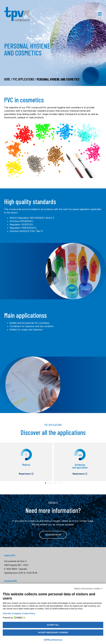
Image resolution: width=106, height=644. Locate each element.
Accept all (53, 625)
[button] (46, 483)
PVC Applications (23, 79)
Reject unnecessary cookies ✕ (88, 588)
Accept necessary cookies (53, 632)
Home (7, 79)
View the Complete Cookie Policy (19, 613)
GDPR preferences (53, 640)
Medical (26, 465)
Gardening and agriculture (80, 466)
